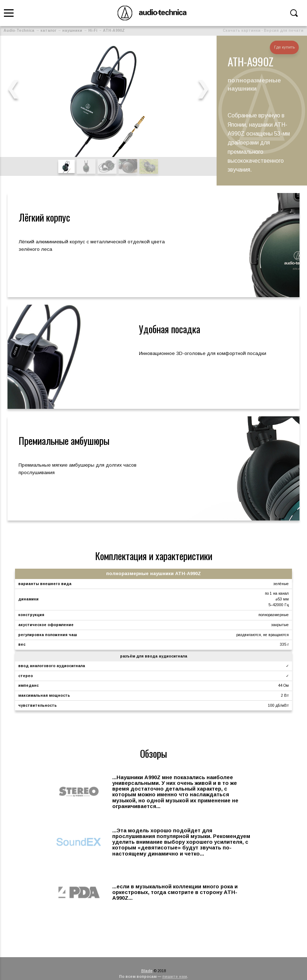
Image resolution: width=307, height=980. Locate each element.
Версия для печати (284, 31)
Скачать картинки (242, 31)
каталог (48, 31)
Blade (147, 971)
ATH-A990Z (114, 31)
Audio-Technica (19, 31)
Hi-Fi (93, 31)
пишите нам (175, 977)
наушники (72, 31)
